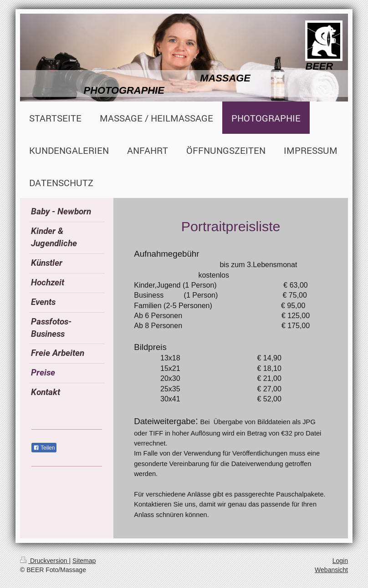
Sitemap (84, 561)
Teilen (44, 448)
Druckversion (44, 561)
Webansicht (331, 570)
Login (340, 561)
